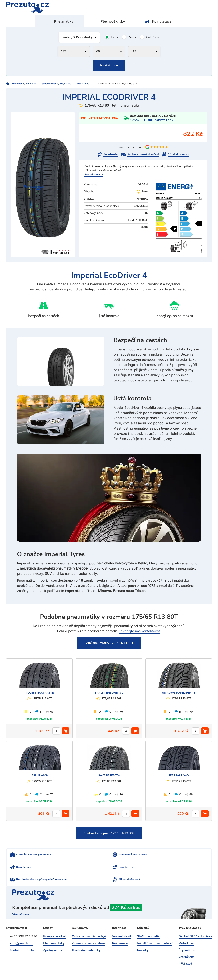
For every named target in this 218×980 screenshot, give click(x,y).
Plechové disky (113, 21)
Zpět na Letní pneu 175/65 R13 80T (109, 833)
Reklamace (120, 932)
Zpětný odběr (53, 939)
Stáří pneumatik (148, 925)
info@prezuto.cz (21, 932)
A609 (39, 776)
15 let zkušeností (179, 155)
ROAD (179, 776)
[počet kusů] (56, 731)
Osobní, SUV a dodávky (195, 925)
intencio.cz (205, 971)
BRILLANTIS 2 (109, 693)
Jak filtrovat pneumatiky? (155, 932)
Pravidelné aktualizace (99, 855)
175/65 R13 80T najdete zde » (152, 120)
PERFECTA (109, 776)
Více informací (21, 903)
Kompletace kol (54, 925)
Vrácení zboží (121, 925)
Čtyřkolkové (187, 939)
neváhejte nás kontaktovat (139, 631)
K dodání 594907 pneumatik (34, 855)
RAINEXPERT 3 (179, 693)
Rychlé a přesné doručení (143, 155)
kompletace (109, 900)
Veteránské (187, 946)
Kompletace (162, 21)
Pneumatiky (64, 21)
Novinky (143, 939)
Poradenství (111, 155)
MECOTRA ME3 (39, 693)
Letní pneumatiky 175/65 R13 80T (109, 643)
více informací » (94, 174)
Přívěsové (185, 953)
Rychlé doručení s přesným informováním (110, 868)
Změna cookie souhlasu (88, 932)
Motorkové (186, 932)
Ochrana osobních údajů (89, 925)
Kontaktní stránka (23, 939)
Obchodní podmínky (86, 939)
